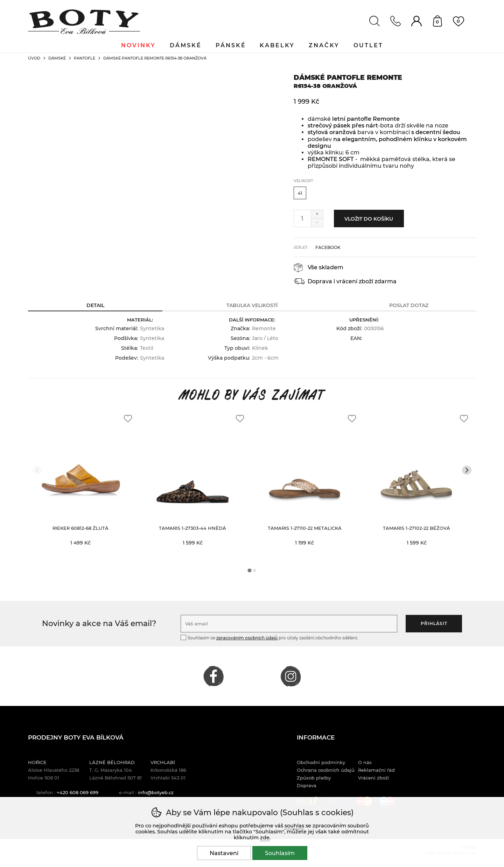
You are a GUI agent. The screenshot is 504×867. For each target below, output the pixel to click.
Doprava (307, 785)
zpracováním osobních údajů (247, 638)
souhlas (294, 826)
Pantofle (85, 58)
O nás (365, 762)
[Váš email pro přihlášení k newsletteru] (289, 624)
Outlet (369, 45)
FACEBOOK (213, 676)
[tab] (249, 570)
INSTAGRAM (290, 676)
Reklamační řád (376, 770)
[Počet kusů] (302, 219)
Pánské (231, 45)
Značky (324, 45)
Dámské (57, 58)
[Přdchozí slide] (37, 470)
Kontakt (395, 21)
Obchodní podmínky (321, 762)
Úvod (34, 58)
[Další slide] (467, 470)
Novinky (138, 45)
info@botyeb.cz (156, 792)
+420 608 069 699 (78, 792)
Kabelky (278, 45)
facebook (328, 247)
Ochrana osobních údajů (326, 770)
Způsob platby (314, 778)
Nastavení (224, 853)
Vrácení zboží (374, 778)
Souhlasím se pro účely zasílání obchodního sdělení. (269, 637)
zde (265, 838)
